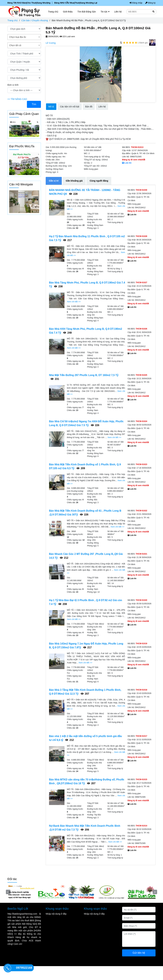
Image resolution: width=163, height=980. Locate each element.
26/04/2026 (52, 37)
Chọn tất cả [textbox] (15, 45)
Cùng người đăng (99, 181)
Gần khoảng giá (74, 181)
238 (58, 286)
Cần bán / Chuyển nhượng (35, 20)
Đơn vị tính (13, 85)
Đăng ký (151, 3)
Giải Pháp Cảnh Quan (24, 114)
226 (95, 425)
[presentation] (48, 74)
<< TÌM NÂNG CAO (17, 99)
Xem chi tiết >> (74, 302)
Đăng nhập (136, 3)
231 (55, 379)
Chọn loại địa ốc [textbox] (18, 37)
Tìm (34, 104)
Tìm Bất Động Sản (87, 12)
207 (85, 694)
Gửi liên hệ (139, 963)
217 (67, 240)
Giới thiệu (68, 12)
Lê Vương (51, 43)
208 (63, 604)
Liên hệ (118, 12)
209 (81, 468)
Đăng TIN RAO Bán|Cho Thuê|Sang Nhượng (28, 3)
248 (67, 333)
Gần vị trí (54, 181)
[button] (98, 99)
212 (64, 558)
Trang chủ (13, 20)
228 (73, 194)
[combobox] (24, 37)
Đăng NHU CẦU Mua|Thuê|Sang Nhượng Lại (74, 3)
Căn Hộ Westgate (21, 184)
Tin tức (105, 12)
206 (85, 830)
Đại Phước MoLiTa (22, 146)
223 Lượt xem (67, 37)
